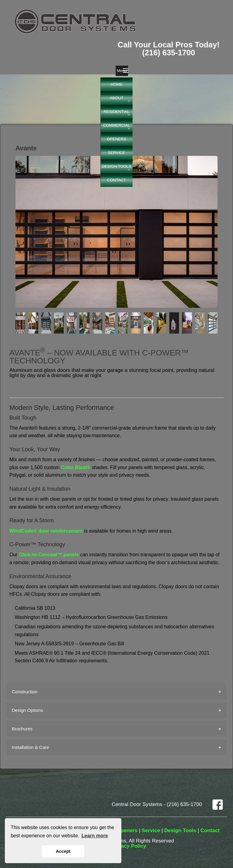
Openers (127, 830)
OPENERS (116, 139)
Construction (25, 692)
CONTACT (116, 180)
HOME (117, 84)
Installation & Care (30, 747)
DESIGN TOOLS (116, 166)
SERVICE (117, 153)
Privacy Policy (128, 846)
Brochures (22, 729)
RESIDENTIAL (116, 112)
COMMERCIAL (116, 125)
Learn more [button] (95, 836)
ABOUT (117, 98)
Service (151, 830)
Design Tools (180, 830)
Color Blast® (76, 467)
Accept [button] (63, 851)
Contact (210, 830)
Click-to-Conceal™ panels (49, 555)
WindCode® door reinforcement (46, 531)
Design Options (27, 710)
